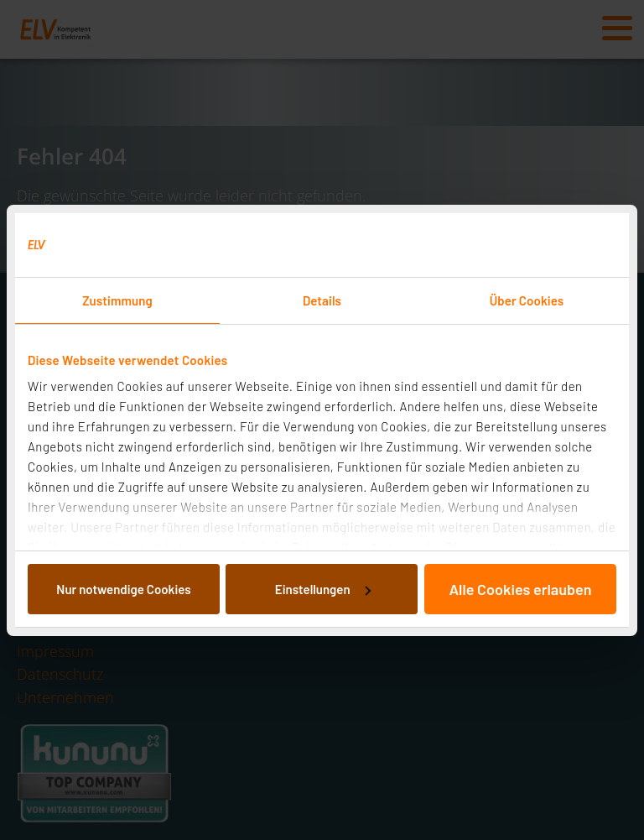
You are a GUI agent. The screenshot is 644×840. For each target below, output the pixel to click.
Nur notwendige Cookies (123, 589)
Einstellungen (323, 589)
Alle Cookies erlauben (520, 589)
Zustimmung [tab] (117, 300)
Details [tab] (322, 300)
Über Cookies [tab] (527, 300)
